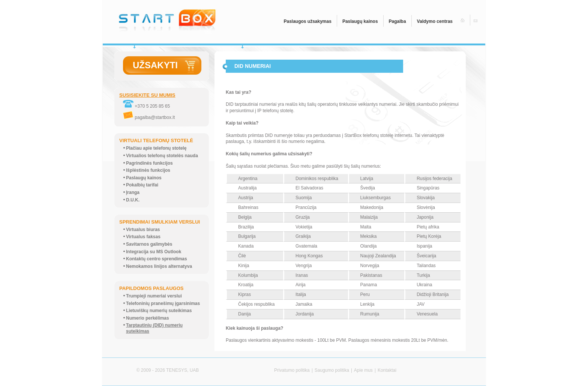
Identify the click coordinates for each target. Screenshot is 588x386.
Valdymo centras (435, 21)
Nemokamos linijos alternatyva (159, 266)
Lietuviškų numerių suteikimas (159, 311)
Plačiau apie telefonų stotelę (156, 148)
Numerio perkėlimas (148, 318)
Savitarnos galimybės (149, 244)
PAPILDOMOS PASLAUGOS (151, 288)
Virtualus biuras (143, 230)
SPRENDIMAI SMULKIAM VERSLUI (160, 222)
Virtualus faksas (143, 237)
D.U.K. (133, 200)
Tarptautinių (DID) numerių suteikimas (154, 328)
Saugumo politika (332, 370)
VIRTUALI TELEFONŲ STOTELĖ (156, 140)
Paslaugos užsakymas (307, 21)
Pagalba (397, 21)
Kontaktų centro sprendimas (157, 259)
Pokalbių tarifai (142, 185)
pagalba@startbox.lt (149, 117)
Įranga (133, 192)
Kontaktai (387, 370)
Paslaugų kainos (360, 21)
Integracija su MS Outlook (154, 252)
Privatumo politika (292, 370)
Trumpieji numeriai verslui (154, 296)
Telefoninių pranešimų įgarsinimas (163, 303)
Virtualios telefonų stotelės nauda (162, 156)
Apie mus (363, 370)
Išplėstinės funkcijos (148, 170)
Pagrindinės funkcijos (149, 163)
